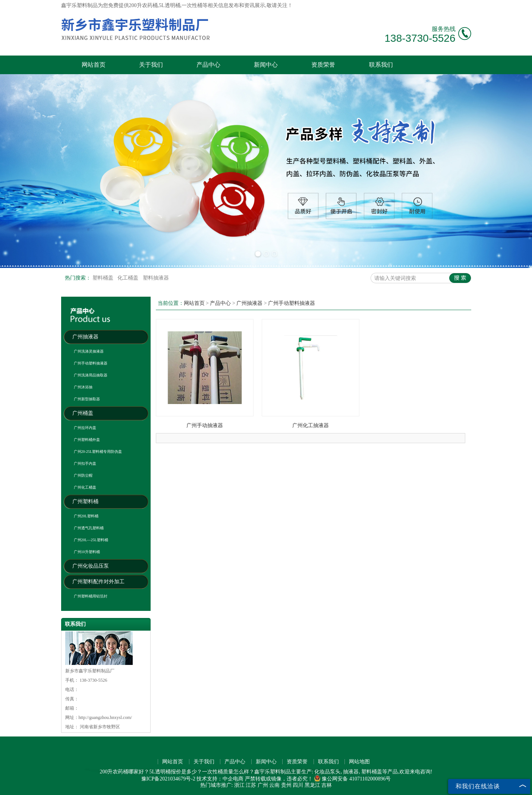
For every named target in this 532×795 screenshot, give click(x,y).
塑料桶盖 (104, 278)
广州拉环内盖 (85, 428)
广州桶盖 (83, 413)
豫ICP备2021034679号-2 (168, 779)
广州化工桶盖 (85, 487)
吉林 (327, 785)
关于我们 (151, 65)
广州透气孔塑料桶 (89, 528)
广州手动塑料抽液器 (91, 363)
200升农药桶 (143, 5)
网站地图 (359, 762)
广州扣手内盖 (85, 463)
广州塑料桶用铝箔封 (91, 596)
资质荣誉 (323, 65)
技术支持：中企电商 (220, 779)
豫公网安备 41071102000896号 (352, 779)
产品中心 (208, 65)
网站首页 (94, 65)
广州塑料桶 (85, 501)
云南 (274, 785)
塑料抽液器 (156, 278)
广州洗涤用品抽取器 (91, 375)
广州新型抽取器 (87, 399)
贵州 (286, 785)
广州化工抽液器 (311, 425)
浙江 (239, 785)
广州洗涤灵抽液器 (89, 351)
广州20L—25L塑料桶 (91, 540)
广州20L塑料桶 (86, 516)
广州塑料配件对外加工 (98, 582)
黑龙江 (312, 785)
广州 (263, 785)
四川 (298, 785)
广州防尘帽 (83, 475)
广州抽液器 (85, 337)
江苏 (251, 785)
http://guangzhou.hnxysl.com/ (105, 717)
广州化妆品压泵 (91, 566)
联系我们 (381, 65)
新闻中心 (266, 65)
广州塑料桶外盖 (87, 440)
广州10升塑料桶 (87, 552)
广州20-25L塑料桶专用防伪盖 (98, 452)
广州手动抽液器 (205, 425)
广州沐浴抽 (83, 387)
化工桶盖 (129, 278)
